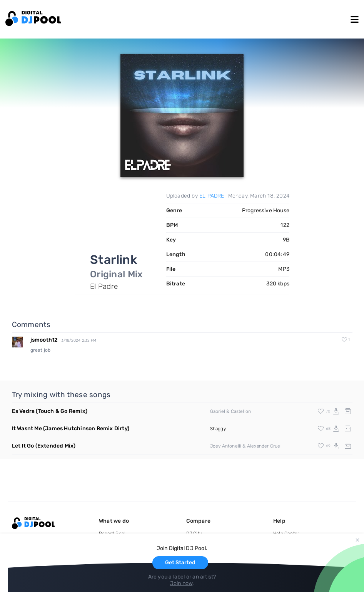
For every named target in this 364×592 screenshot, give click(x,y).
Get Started (180, 563)
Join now (181, 583)
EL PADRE (212, 196)
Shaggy (218, 429)
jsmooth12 (44, 340)
